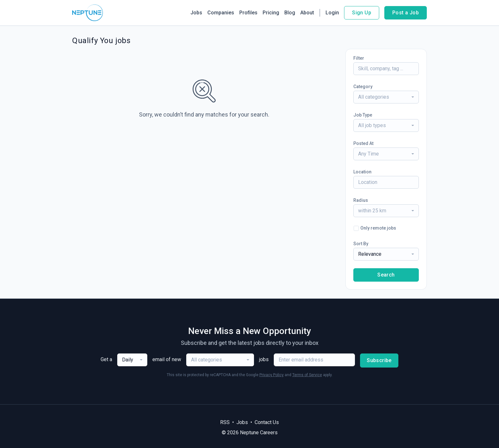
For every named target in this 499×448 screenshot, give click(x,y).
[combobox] (386, 97)
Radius (361, 200)
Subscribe (379, 360)
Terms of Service (307, 375)
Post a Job (406, 13)
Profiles (248, 13)
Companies (221, 13)
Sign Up (362, 13)
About (307, 13)
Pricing (271, 13)
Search (386, 275)
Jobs (196, 13)
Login (332, 13)
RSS (225, 422)
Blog (290, 13)
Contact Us (267, 422)
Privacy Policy (272, 375)
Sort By (361, 244)
